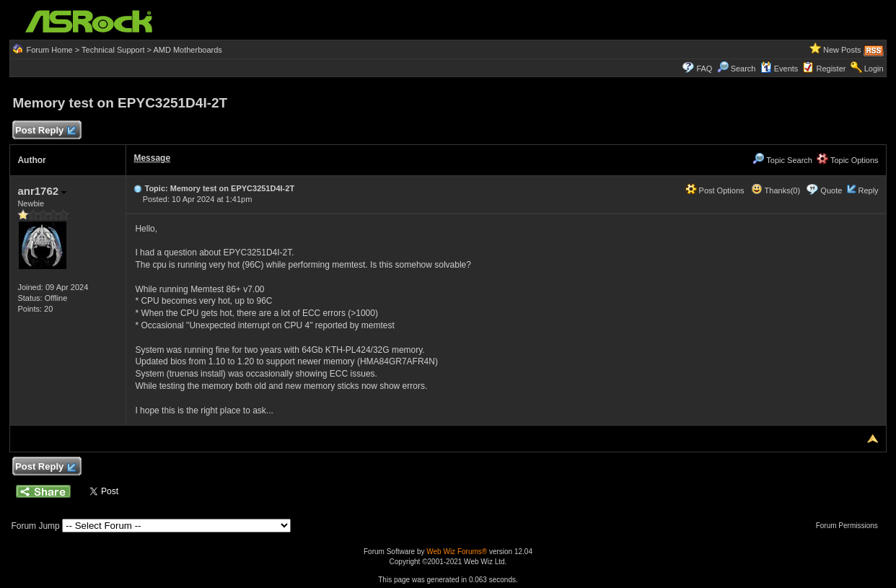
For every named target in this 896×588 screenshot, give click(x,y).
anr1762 (42, 191)
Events (779, 69)
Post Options (715, 190)
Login (874, 69)
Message (152, 158)
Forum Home (49, 50)
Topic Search (782, 160)
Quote (831, 190)
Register (831, 69)
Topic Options (848, 160)
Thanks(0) (776, 190)
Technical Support (113, 50)
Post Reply (45, 131)
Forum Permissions (851, 526)
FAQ (704, 69)
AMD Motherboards (187, 50)
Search (743, 69)
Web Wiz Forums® (457, 552)
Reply (868, 190)
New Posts (842, 50)
